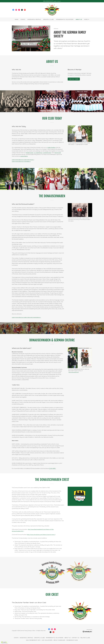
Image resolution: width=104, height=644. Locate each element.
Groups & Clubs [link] (48, 19)
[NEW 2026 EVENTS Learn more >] (52, 1)
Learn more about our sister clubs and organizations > (26, 317)
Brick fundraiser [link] (59, 640)
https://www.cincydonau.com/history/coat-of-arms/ (41, 535)
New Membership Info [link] (33, 640)
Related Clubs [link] (85, 638)
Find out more (74, 79)
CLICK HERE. (53, 468)
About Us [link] (79, 19)
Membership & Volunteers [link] (65, 19)
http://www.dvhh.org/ (74, 372)
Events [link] (23, 19)
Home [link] (17, 19)
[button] (87, 19)
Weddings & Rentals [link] (34, 19)
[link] (13, 10)
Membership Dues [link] (72, 640)
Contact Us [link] (76, 638)
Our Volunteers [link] (47, 640)
